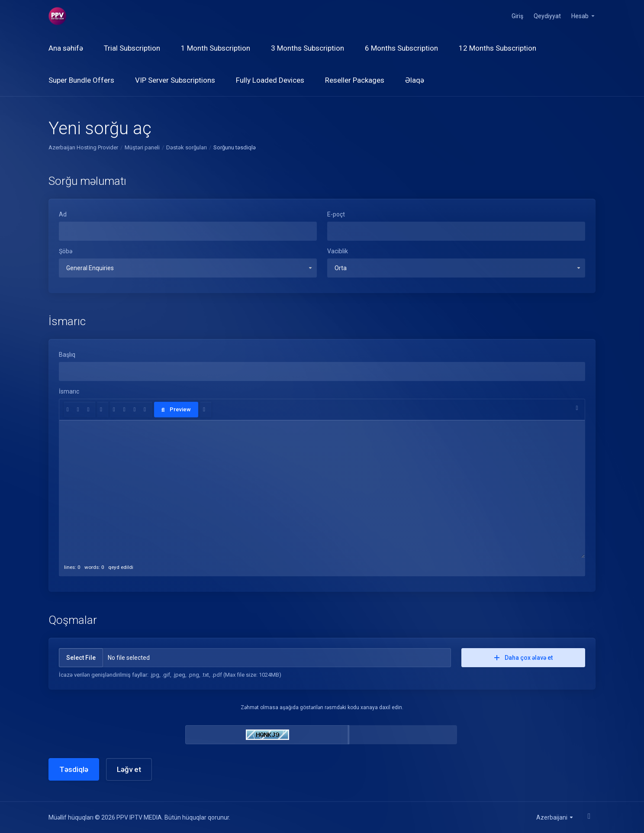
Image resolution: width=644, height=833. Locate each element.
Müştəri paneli (142, 147)
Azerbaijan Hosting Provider (83, 147)
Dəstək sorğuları (187, 147)
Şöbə (66, 251)
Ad (63, 214)
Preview (176, 409)
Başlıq (67, 355)
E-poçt (336, 214)
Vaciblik (338, 251)
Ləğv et (129, 769)
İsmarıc (69, 391)
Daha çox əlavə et (523, 658)
